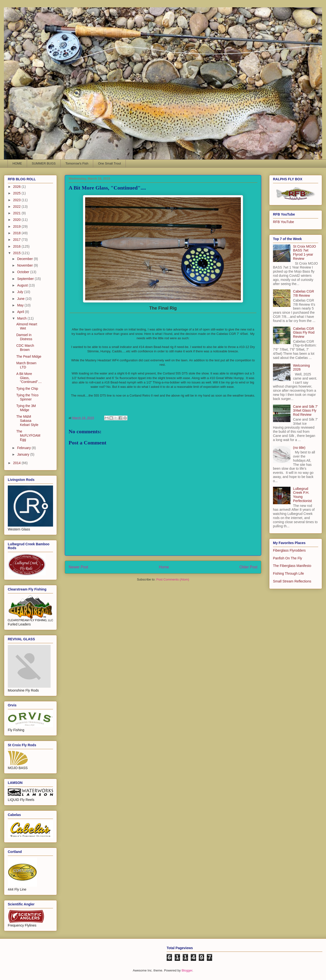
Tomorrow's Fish (77, 163)
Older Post (248, 567)
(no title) (299, 448)
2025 (17, 193)
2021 (17, 213)
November (25, 265)
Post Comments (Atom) (173, 579)
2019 (17, 226)
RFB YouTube (284, 222)
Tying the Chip (27, 389)
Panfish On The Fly (288, 558)
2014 (17, 463)
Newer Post (78, 567)
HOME (17, 163)
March (22, 318)
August (23, 285)
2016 (17, 246)
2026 (17, 187)
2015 (17, 253)
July (21, 292)
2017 (17, 240)
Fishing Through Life (288, 573)
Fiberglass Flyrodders (289, 550)
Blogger (187, 970)
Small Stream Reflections (292, 581)
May (21, 305)
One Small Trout (109, 163)
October (24, 272)
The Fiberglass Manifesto (292, 566)
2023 (17, 200)
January (24, 454)
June (21, 299)
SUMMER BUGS (44, 163)
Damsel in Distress (24, 337)
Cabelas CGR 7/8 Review (304, 293)
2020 (17, 220)
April (21, 312)
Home (164, 567)
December (25, 259)
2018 (17, 233)
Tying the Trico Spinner (27, 397)
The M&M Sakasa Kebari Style (27, 421)
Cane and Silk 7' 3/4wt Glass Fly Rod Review (306, 411)
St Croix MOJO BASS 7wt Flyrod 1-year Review (305, 252)
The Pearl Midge (29, 356)
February (24, 448)
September (26, 279)
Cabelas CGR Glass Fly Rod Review (304, 333)
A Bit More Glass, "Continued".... (29, 378)
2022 (17, 207)
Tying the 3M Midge (26, 408)
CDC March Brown (25, 348)
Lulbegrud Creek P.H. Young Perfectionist (303, 495)
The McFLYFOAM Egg (28, 435)
